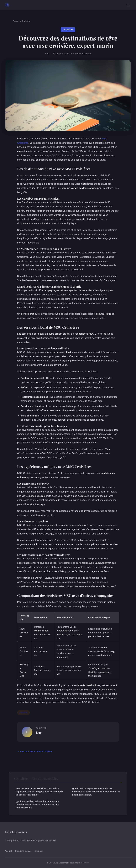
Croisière (26, 21)
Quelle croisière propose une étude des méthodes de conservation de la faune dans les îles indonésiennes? (96, 792)
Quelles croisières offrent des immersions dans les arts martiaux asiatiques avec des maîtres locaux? (37, 805)
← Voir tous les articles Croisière (35, 751)
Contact (39, 851)
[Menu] (128, 5)
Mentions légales (23, 851)
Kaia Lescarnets (16, 832)
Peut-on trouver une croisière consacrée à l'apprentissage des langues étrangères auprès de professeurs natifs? (40, 792)
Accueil (16, 21)
